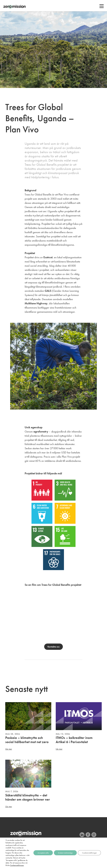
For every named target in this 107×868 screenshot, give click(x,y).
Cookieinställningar (17, 865)
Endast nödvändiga (65, 853)
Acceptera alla (43, 853)
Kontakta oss (53, 647)
